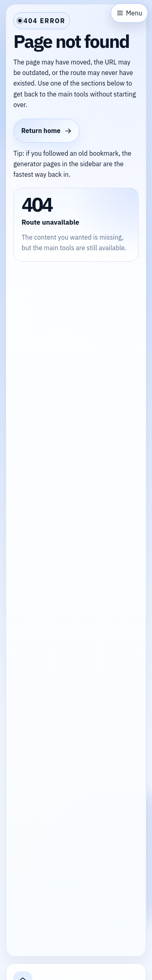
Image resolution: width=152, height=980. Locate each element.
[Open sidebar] (129, 13)
